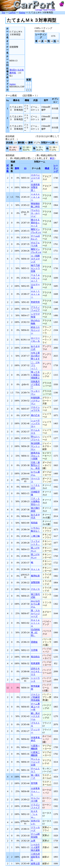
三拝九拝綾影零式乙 (35, 857)
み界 (33, 841)
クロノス (35, 589)
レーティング (56, 168)
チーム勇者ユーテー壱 (35, 707)
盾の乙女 (35, 415)
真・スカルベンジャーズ (35, 613)
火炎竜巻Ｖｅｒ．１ (35, 791)
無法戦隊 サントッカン (36, 446)
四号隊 (34, 783)
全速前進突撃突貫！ (35, 187)
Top (3, 13)
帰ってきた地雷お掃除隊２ (35, 375)
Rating (22, 13)
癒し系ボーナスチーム (35, 716)
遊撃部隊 (35, 582)
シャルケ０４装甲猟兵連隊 (35, 847)
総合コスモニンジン (35, 330)
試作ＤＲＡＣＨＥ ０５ (36, 671)
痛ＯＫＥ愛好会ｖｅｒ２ (35, 223)
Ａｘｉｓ (35, 569)
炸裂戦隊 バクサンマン (36, 401)
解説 (52, 158)
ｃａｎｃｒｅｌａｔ (35, 197)
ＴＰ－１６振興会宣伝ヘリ (35, 501)
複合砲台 (35, 657)
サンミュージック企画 (35, 762)
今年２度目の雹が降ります (35, 356)
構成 (47, 168)
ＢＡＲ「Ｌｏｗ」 (34, 814)
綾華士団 (35, 864)
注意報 (34, 650)
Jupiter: (13, 84)
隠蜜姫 (34, 642)
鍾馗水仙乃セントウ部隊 (35, 456)
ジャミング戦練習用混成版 (35, 697)
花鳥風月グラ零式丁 (35, 384)
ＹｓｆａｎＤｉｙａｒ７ (35, 278)
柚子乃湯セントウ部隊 (35, 268)
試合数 (8, 168)
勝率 (17, 168)
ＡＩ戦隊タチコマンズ (35, 259)
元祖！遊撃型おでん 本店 (35, 465)
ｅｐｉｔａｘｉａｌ (35, 294)
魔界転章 (35, 576)
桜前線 (34, 523)
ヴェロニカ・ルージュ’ (35, 213)
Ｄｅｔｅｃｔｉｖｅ (35, 623)
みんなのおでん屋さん (35, 604)
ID (25, 168)
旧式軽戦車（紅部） (35, 632)
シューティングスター (35, 423)
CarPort (12, 13)
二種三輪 (35, 536)
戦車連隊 (35, 663)
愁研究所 (35, 302)
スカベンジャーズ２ (35, 178)
